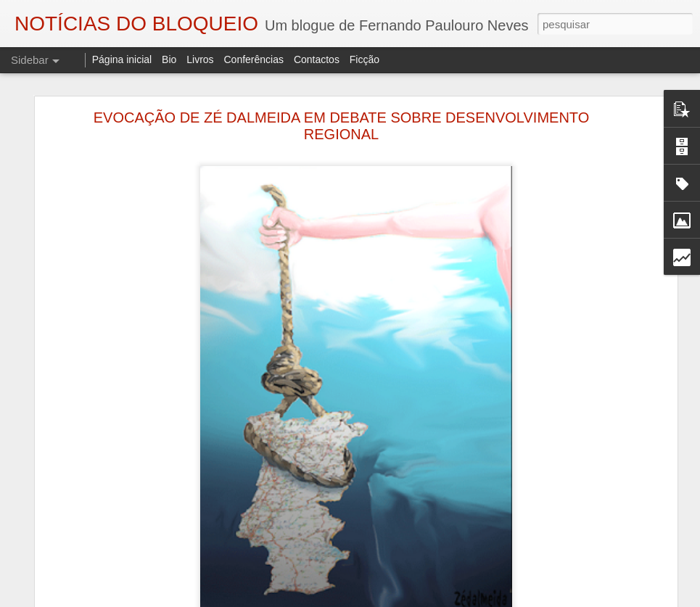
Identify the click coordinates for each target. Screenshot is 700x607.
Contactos (317, 59)
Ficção (365, 59)
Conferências (254, 59)
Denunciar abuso (514, 599)
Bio (169, 59)
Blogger (466, 599)
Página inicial (122, 59)
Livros (200, 59)
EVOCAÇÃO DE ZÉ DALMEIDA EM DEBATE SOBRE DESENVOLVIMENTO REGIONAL (342, 107)
